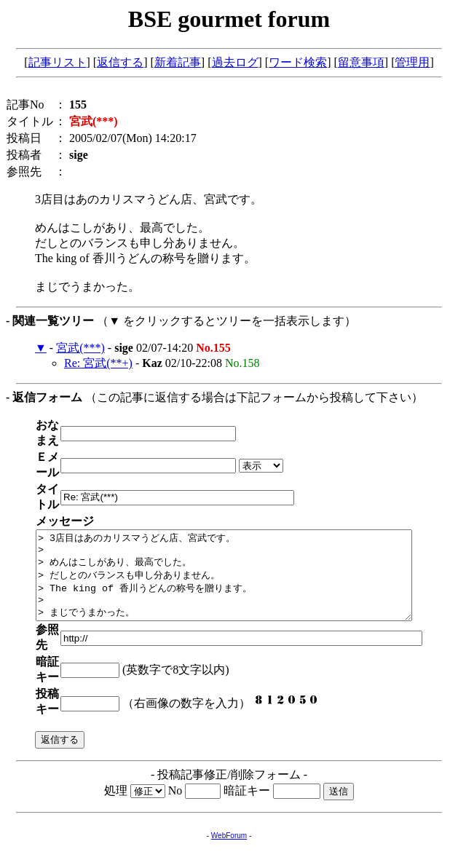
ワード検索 (298, 62)
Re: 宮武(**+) (98, 363)
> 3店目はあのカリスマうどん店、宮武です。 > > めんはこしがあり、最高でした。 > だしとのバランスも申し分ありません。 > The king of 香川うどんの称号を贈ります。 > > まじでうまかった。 (246, 538)
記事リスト (58, 62)
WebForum (229, 765)
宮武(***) (80, 348)
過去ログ (235, 62)
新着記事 (178, 62)
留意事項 (361, 62)
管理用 (412, 62)
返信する (120, 62)
